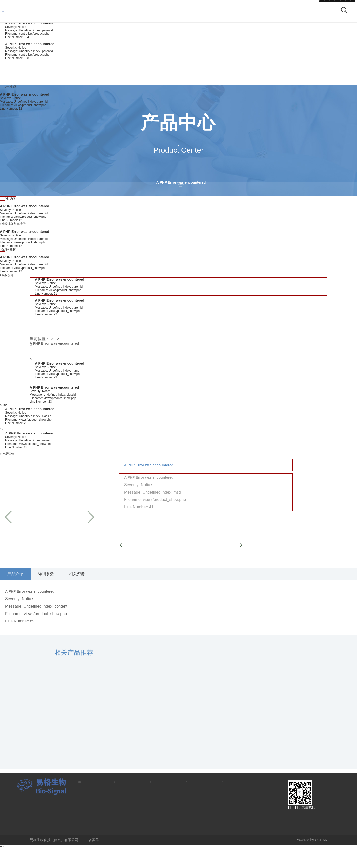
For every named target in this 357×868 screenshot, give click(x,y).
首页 (175, 11)
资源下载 (157, 814)
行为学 (119, 814)
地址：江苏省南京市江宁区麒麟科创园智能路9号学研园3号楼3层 (95, 842)
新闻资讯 (258, 11)
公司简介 (193, 807)
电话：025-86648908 (94, 807)
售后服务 (157, 828)
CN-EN (153, 11)
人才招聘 (193, 814)
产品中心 (200, 11)
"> (178, 385)
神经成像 (121, 821)
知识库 (155, 807)
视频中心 (157, 821)
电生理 (119, 807)
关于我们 (287, 11)
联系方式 (87, 799)
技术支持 (229, 11)
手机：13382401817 (94, 814)
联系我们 (316, 11)
